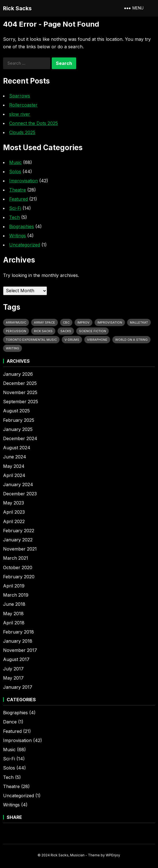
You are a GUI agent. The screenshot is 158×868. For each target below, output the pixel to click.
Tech (14, 217)
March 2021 (16, 558)
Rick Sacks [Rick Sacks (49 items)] (43, 331)
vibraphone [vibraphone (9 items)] (97, 340)
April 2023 (14, 512)
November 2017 (20, 650)
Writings (18, 236)
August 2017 (16, 659)
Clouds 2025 (22, 132)
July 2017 (13, 669)
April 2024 (14, 475)
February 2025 (19, 420)
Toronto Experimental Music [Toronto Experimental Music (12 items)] (31, 340)
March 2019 (16, 595)
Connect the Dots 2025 (34, 123)
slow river (20, 114)
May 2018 (13, 614)
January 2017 (18, 687)
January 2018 (18, 641)
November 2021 (20, 549)
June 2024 (15, 457)
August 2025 (16, 411)
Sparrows (20, 96)
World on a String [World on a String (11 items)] (131, 340)
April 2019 (14, 586)
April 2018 (14, 623)
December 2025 (20, 383)
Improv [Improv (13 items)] (83, 322)
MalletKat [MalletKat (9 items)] (139, 322)
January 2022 (18, 540)
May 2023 (13, 503)
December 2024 (20, 438)
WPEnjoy (113, 855)
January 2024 (18, 485)
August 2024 (17, 448)
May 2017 (13, 678)
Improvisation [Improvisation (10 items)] (110, 322)
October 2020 (18, 567)
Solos (15, 171)
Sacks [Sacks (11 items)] (66, 331)
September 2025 (21, 402)
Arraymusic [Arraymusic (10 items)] (16, 322)
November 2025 (20, 392)
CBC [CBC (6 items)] (66, 322)
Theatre (18, 190)
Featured (18, 199)
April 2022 (14, 521)
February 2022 (19, 531)
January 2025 (18, 429)
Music (15, 162)
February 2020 (19, 577)
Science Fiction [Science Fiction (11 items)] (92, 331)
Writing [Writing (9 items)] (13, 348)
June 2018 (14, 604)
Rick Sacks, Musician (68, 855)
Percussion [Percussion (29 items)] (16, 331)
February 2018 (18, 632)
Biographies (22, 226)
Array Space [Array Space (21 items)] (45, 322)
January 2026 (18, 374)
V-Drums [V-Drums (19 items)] (72, 340)
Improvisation (24, 181)
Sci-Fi (15, 208)
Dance (10, 722)
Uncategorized (25, 245)
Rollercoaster (23, 105)
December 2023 (20, 494)
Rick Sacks (17, 8)
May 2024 (14, 466)
